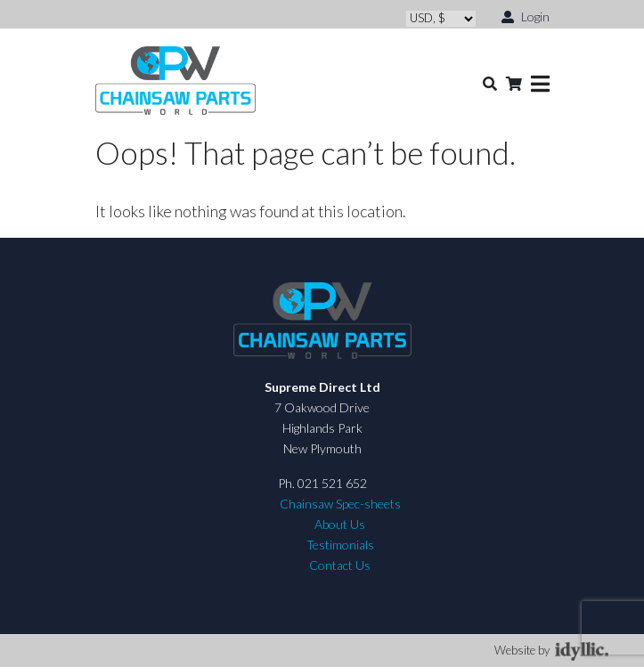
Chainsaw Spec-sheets (340, 504)
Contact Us (340, 565)
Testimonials (340, 545)
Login (526, 16)
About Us (340, 524)
